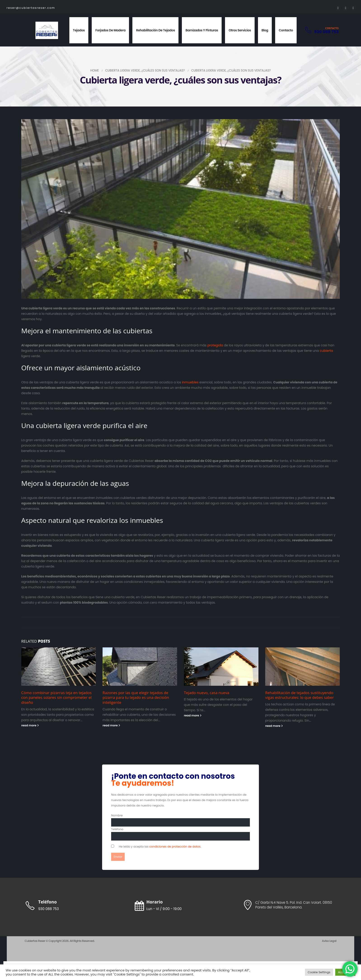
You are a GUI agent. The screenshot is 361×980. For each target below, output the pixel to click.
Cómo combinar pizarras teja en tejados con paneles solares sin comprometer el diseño (56, 698)
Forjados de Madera (110, 30)
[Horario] (180, 906)
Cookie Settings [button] (319, 972)
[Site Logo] (47, 30)
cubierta (326, 351)
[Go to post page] (59, 666)
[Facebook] (338, 8)
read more (30, 725)
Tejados (79, 30)
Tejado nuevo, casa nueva (207, 693)
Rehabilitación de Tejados (155, 30)
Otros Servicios (240, 30)
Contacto (286, 30)
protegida (215, 345)
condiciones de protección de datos (175, 847)
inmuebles (190, 382)
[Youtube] (346, 8)
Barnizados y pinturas (202, 30)
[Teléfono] (72, 906)
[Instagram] (353, 8)
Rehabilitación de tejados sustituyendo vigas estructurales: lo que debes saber (300, 695)
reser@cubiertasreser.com (31, 8)
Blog (265, 30)
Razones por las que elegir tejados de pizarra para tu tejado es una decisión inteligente (136, 698)
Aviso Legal (329, 941)
